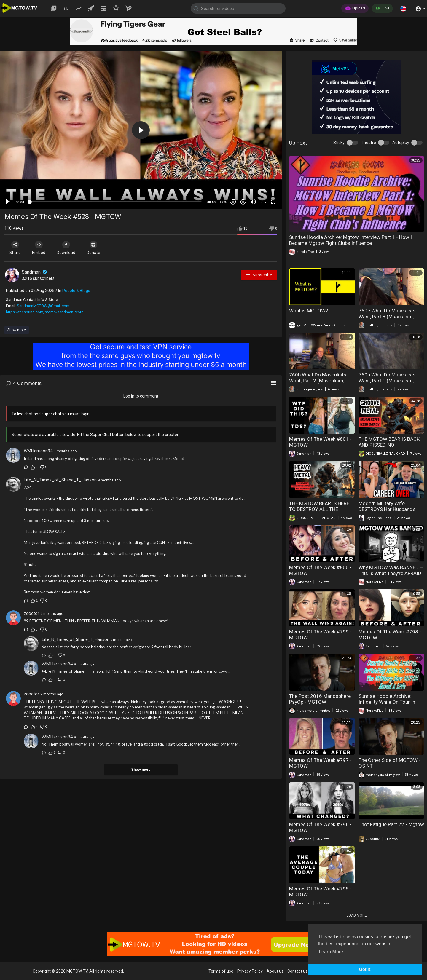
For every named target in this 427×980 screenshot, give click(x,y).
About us (275, 971)
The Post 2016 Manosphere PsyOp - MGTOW (320, 699)
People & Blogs (76, 291)
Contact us (297, 971)
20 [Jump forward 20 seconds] (243, 202)
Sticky (339, 143)
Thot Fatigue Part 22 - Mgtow (391, 824)
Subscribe (259, 275)
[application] (141, 130)
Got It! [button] (365, 969)
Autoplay (401, 143)
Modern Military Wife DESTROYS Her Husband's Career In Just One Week (387, 509)
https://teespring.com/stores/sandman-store (45, 312)
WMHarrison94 (38, 451)
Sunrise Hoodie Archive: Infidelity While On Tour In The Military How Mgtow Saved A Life (387, 705)
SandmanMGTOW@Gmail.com (43, 306)
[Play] (8, 202)
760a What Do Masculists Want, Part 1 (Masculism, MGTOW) (387, 381)
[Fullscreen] (273, 202)
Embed (39, 248)
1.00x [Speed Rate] (224, 202)
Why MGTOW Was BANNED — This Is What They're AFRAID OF (391, 573)
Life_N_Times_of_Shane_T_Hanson (60, 480)
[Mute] (253, 202)
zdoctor (31, 613)
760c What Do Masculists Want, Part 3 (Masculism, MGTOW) (387, 317)
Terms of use (221, 971)
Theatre (368, 143)
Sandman (35, 272)
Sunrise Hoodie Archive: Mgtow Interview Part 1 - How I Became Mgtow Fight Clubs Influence (350, 240)
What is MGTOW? (309, 311)
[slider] (116, 202)
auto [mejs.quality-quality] (264, 202)
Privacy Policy (250, 971)
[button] (403, 8)
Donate (95, 248)
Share (15, 248)
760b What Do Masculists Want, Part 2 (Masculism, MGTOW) (318, 381)
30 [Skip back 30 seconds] (233, 202)
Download (67, 248)
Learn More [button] (331, 952)
